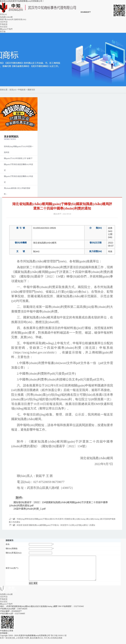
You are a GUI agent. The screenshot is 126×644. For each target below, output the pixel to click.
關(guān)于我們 (6, 29)
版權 (16, 19)
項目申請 (4, 22)
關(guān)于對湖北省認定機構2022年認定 (18, 167)
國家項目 (31, 90)
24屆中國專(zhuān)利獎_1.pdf (30, 509)
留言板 (3, 32)
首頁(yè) (3, 14)
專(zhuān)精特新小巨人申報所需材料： (17, 191)
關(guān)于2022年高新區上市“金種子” (18, 158)
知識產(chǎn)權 (6, 17)
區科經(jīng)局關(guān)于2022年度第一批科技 (19, 149)
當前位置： (5, 90)
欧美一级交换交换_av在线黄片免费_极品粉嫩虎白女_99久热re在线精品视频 (31, 643)
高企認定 (4, 27)
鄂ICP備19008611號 (59, 640)
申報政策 (4, 24)
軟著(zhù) (22, 19)
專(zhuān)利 (9, 19)
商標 (2, 19)
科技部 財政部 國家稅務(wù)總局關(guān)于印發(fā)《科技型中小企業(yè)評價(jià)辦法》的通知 (56, 525)
